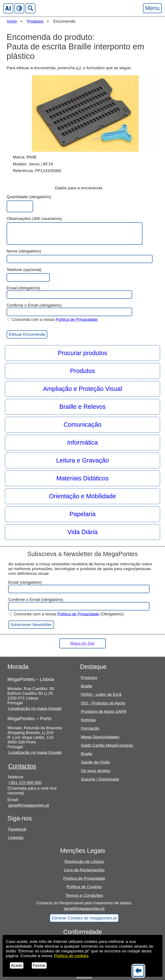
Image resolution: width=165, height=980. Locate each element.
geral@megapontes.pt (28, 805)
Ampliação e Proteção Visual (82, 389)
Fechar (39, 965)
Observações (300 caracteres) (34, 219)
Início (12, 21)
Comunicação (82, 425)
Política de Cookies (84, 887)
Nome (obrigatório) (24, 251)
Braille (86, 686)
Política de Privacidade (77, 319)
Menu (152, 8)
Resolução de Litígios (84, 862)
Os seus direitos (96, 771)
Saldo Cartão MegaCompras (107, 745)
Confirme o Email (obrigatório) (69, 310)
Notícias (88, 720)
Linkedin (16, 838)
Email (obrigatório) (69, 292)
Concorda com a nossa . (53, 319)
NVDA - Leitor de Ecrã (101, 694)
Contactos (22, 766)
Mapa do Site (82, 643)
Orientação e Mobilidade (82, 496)
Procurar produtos (83, 353)
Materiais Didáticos (82, 478)
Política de (71, 956)
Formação (90, 728)
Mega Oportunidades (100, 737)
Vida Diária (82, 532)
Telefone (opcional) (24, 270)
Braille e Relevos (82, 407)
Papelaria (82, 514)
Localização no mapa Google (35, 708)
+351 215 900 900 (25, 783)
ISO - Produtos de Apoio (103, 703)
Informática (82, 442)
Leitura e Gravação (83, 460)
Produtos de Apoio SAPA (104, 711)
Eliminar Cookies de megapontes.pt (84, 918)
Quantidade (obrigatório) (29, 197)
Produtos (35, 21)
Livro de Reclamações (84, 870)
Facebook (17, 829)
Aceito (17, 965)
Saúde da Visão (95, 762)
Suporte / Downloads (100, 779)
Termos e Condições (84, 895)
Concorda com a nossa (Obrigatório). (67, 614)
